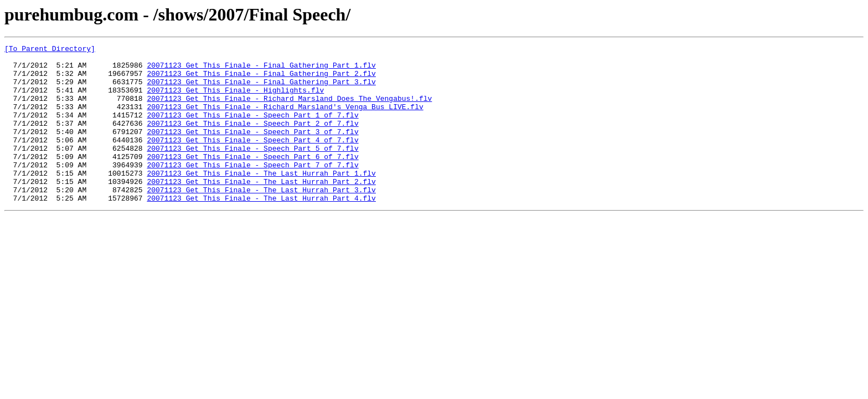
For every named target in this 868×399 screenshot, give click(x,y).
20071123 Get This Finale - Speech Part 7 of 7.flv (252, 190)
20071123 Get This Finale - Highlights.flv (235, 100)
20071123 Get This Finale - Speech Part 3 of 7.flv (252, 150)
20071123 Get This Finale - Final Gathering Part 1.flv (261, 70)
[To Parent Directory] (50, 50)
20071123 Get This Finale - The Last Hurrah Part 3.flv (261, 219)
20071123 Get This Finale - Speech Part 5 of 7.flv (252, 170)
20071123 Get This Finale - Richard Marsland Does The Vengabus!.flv (289, 110)
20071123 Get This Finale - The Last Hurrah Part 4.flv (261, 229)
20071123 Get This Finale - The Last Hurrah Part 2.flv (261, 209)
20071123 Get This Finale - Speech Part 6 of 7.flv (252, 180)
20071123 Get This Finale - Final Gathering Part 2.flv (261, 80)
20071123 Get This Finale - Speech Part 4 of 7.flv (252, 160)
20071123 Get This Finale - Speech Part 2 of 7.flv (252, 140)
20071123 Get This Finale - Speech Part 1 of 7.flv (252, 130)
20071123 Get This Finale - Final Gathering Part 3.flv (261, 90)
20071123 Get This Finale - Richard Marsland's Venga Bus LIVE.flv (285, 120)
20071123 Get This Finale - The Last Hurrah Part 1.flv (261, 199)
